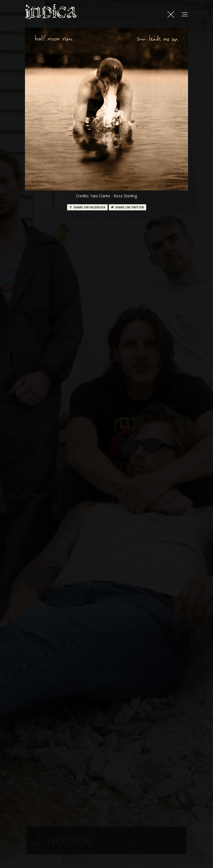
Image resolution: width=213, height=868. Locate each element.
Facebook (87, 207)
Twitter (127, 207)
